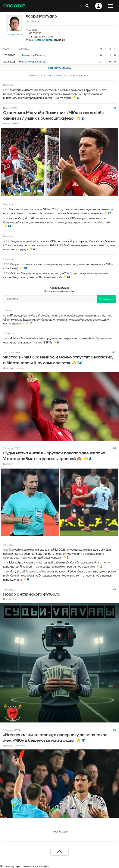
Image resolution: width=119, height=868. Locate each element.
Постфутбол (10, 599)
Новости (61, 76)
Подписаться (15, 35)
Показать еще (60, 832)
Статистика (46, 76)
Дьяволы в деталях (14, 368)
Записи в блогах (79, 76)
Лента (33, 76)
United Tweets (11, 123)
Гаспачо (8, 464)
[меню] (110, 6)
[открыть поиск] (87, 6)
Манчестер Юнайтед (41, 40)
